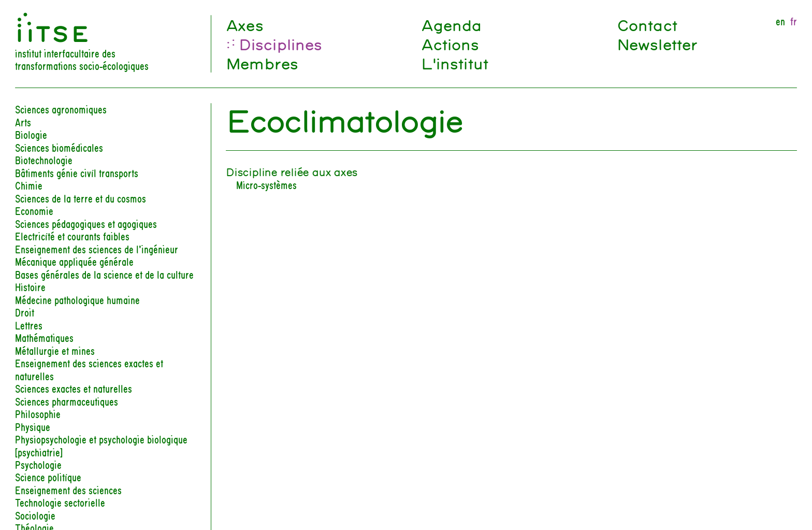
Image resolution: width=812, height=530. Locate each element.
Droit (25, 312)
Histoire (30, 287)
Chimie (29, 185)
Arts (23, 122)
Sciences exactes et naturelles (74, 388)
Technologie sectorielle (60, 502)
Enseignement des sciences (68, 490)
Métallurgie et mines (55, 350)
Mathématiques (44, 338)
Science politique (48, 477)
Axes (244, 25)
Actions (450, 44)
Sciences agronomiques (61, 109)
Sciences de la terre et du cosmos (81, 198)
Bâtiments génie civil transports (77, 173)
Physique (33, 427)
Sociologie (35, 515)
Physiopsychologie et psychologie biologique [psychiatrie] (101, 445)
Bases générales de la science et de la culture (104, 274)
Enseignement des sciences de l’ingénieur (97, 249)
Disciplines (280, 44)
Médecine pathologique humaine (77, 300)
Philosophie (38, 414)
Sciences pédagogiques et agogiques (86, 224)
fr (794, 21)
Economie (34, 211)
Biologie (31, 134)
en (780, 21)
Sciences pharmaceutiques (67, 401)
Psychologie (38, 464)
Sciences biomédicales (59, 147)
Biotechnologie (44, 160)
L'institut (454, 63)
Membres (262, 63)
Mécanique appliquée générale (74, 261)
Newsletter (657, 44)
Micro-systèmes (266, 185)
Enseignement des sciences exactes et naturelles (89, 369)
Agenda (451, 25)
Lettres (29, 325)
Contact (647, 25)
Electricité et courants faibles (72, 236)
